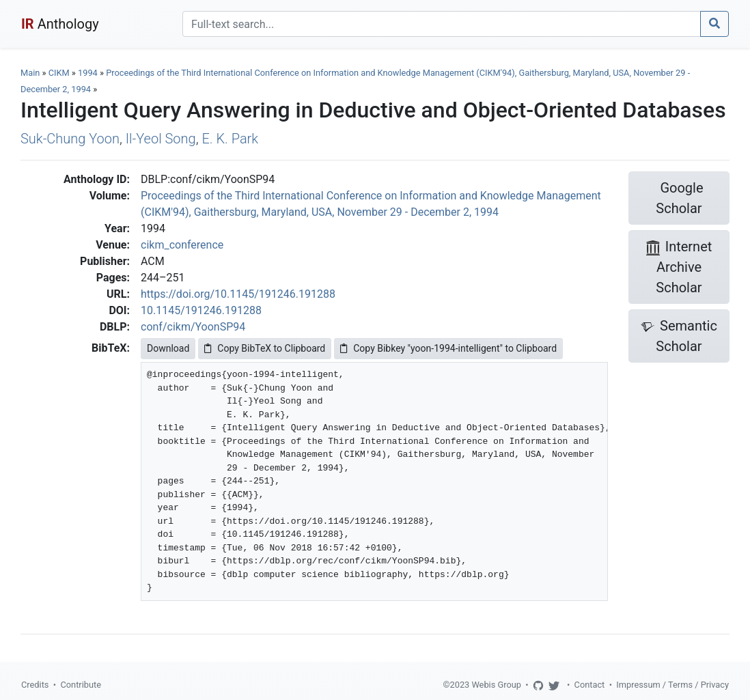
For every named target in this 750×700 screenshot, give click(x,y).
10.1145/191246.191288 (201, 310)
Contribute (81, 685)
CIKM (59, 73)
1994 (88, 73)
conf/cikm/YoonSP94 (193, 327)
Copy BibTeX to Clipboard (265, 348)
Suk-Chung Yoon (70, 139)
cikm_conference (182, 245)
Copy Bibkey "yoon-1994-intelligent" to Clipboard (448, 348)
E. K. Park (230, 139)
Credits (35, 685)
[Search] (442, 24)
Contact (590, 685)
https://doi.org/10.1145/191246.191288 (238, 294)
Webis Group (496, 685)
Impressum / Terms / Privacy (672, 685)
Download (168, 348)
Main (30, 73)
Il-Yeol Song (161, 139)
